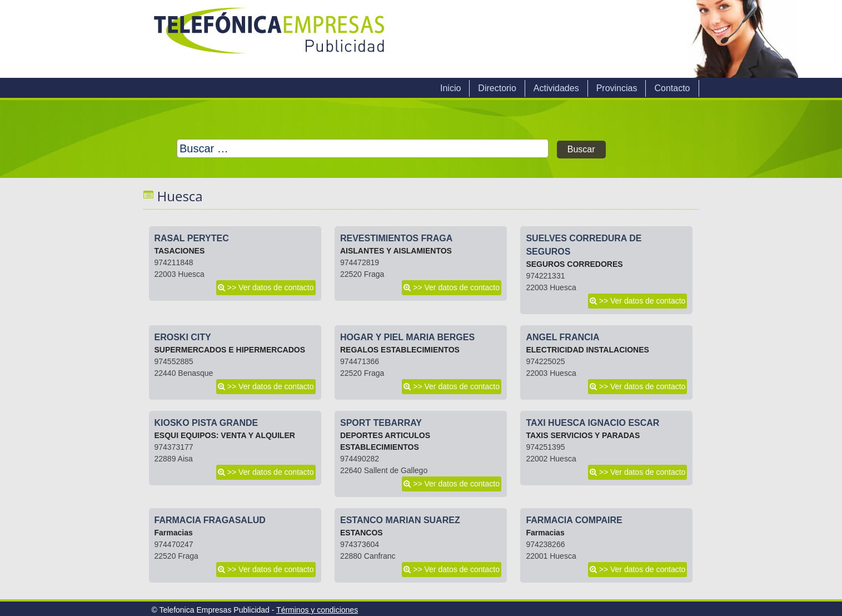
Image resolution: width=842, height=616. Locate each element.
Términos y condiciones (317, 610)
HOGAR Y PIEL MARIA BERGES (407, 337)
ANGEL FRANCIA (562, 337)
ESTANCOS (362, 533)
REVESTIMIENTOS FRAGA (396, 238)
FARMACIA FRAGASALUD (210, 520)
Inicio (450, 88)
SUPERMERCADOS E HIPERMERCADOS (230, 350)
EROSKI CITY (183, 337)
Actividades (556, 88)
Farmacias (174, 533)
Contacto (672, 88)
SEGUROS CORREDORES (574, 264)
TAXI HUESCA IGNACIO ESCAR (592, 423)
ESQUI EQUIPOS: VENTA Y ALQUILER (225, 435)
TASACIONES (180, 251)
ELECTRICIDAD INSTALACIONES (587, 350)
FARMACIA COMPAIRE (574, 520)
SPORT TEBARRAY (381, 423)
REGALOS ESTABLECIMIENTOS (400, 350)
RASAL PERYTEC (192, 238)
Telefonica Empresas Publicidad (270, 39)
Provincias (617, 88)
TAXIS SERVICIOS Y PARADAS (583, 435)
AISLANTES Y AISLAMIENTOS (396, 251)
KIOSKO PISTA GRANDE (206, 423)
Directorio (497, 88)
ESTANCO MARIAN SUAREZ (400, 520)
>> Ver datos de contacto (271, 287)
